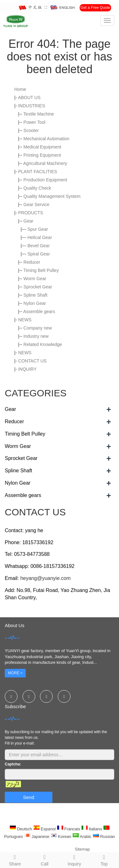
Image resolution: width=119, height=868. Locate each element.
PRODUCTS (31, 213)
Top (104, 859)
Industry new (36, 336)
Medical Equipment (42, 147)
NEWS (25, 320)
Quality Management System (52, 196)
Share (15, 859)
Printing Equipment (42, 155)
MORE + (15, 673)
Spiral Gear (39, 254)
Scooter (31, 130)
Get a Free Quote (95, 8)
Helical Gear (40, 237)
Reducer (32, 262)
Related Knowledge (43, 344)
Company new (38, 328)
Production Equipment (45, 180)
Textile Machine (39, 114)
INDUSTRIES (32, 106)
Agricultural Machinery (45, 163)
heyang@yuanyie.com (46, 578)
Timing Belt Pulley (41, 270)
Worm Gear (35, 279)
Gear (28, 221)
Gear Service (36, 204)
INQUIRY (27, 369)
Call (45, 859)
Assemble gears (39, 311)
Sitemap (83, 849)
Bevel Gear (39, 246)
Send (28, 797)
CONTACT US (32, 361)
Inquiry (75, 859)
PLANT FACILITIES (38, 172)
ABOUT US (29, 97)
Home (20, 89)
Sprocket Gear (38, 287)
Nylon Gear (35, 303)
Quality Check (37, 188)
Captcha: (13, 764)
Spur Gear (38, 229)
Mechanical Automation (46, 139)
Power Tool (34, 122)
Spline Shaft (36, 295)
